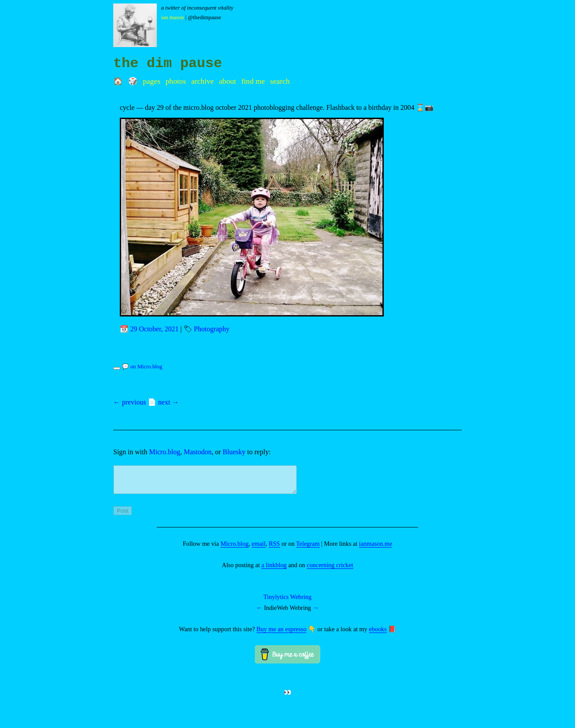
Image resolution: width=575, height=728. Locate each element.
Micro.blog (165, 452)
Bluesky (234, 452)
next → (169, 402)
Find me (253, 81)
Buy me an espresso (282, 634)
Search (280, 81)
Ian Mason (172, 17)
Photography (212, 329)
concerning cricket (330, 570)
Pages (152, 81)
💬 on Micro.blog (142, 367)
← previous (130, 402)
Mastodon (198, 452)
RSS (274, 549)
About (228, 81)
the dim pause (168, 63)
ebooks (378, 634)
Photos (176, 81)
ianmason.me (375, 549)
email (259, 549)
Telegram (308, 549)
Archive (203, 81)
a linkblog (274, 570)
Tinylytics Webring (287, 602)
